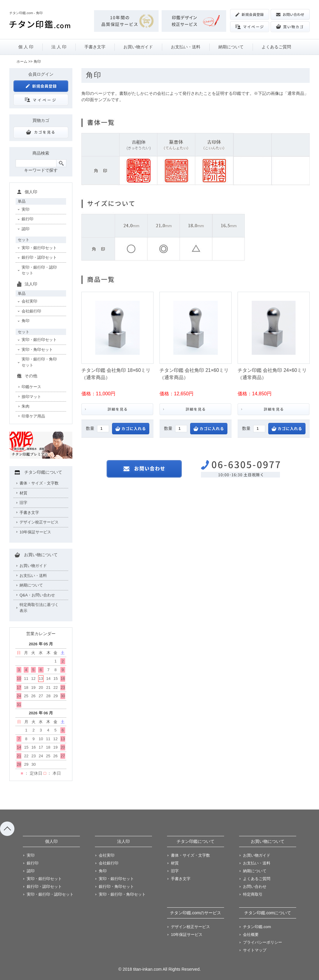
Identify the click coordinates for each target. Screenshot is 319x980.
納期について (231, 47)
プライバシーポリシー (263, 942)
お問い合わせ (255, 887)
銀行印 (27, 219)
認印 (26, 229)
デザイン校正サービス (39, 522)
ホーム (22, 62)
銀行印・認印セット (39, 257)
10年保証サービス (35, 532)
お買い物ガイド (138, 47)
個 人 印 (26, 47)
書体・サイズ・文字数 (39, 483)
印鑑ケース (31, 387)
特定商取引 (253, 894)
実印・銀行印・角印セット (39, 362)
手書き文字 (95, 47)
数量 (90, 428)
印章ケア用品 (33, 416)
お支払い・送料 (186, 47)
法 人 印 (59, 47)
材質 (23, 493)
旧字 (23, 503)
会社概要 (251, 935)
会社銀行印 (31, 311)
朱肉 (26, 406)
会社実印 (29, 301)
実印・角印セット (37, 350)
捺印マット (31, 397)
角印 (26, 321)
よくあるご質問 (276, 47)
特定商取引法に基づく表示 (39, 608)
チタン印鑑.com (257, 927)
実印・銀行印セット (39, 248)
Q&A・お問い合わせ (37, 595)
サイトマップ (255, 950)
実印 (26, 209)
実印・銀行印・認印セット (39, 270)
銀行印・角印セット (116, 887)
